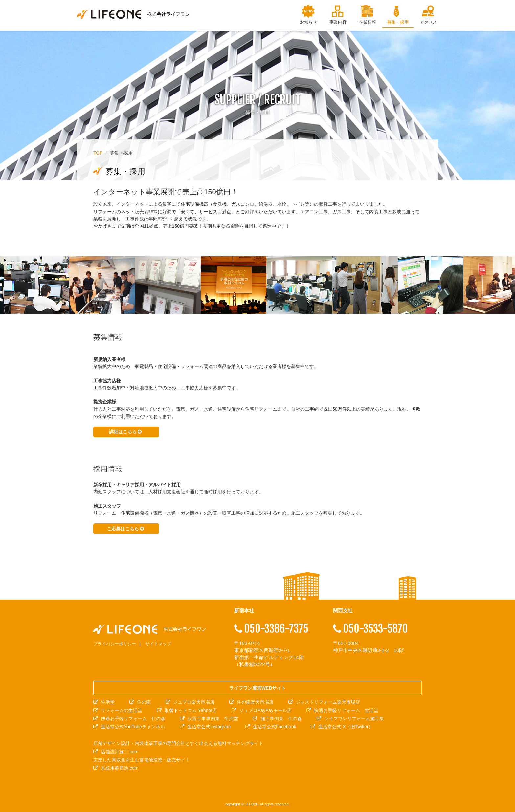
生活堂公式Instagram (209, 727)
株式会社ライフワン (133, 15)
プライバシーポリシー (115, 644)
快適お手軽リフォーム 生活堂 (346, 710)
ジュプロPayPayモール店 (265, 710)
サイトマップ (158, 644)
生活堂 (108, 702)
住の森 (144, 702)
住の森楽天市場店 (255, 702)
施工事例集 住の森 (281, 718)
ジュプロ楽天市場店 (194, 702)
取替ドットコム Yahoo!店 (191, 710)
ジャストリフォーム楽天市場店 (328, 702)
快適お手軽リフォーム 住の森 (133, 718)
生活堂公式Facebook (274, 727)
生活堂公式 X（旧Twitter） (346, 727)
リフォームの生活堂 (122, 710)
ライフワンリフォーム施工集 (354, 718)
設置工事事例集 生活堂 (213, 718)
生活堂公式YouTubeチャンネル (133, 727)
